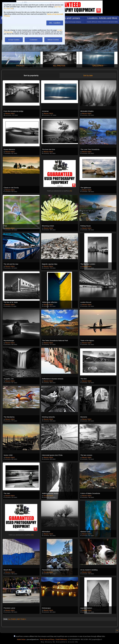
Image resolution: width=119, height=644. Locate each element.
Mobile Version (21, 639)
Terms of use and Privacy (47, 639)
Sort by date (88, 76)
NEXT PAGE (21, 619)
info (71, 191)
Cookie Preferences (61, 639)
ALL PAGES (12, 619)
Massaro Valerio (10, 113)
